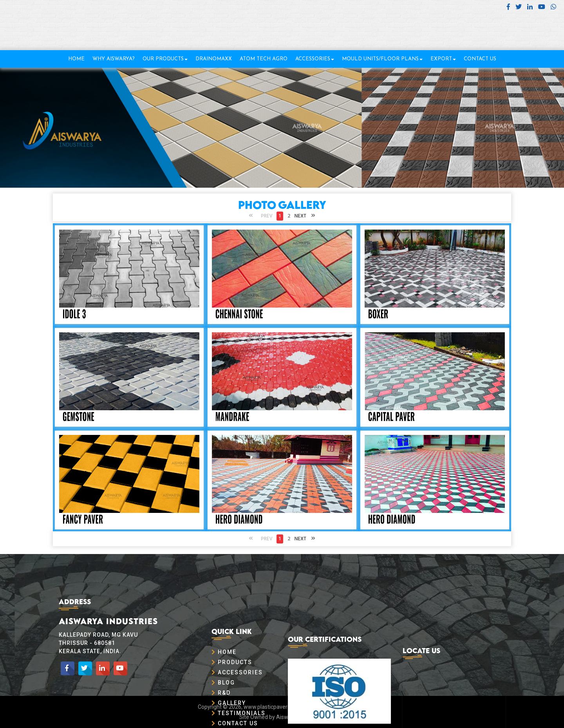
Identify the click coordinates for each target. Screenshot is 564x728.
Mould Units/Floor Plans (382, 59)
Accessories (315, 59)
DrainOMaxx (214, 59)
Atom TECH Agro (264, 59)
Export (443, 59)
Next (300, 216)
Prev (267, 216)
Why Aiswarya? (114, 59)
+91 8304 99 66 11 (527, 28)
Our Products (165, 59)
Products (232, 706)
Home (76, 59)
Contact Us (480, 59)
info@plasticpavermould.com (510, 38)
